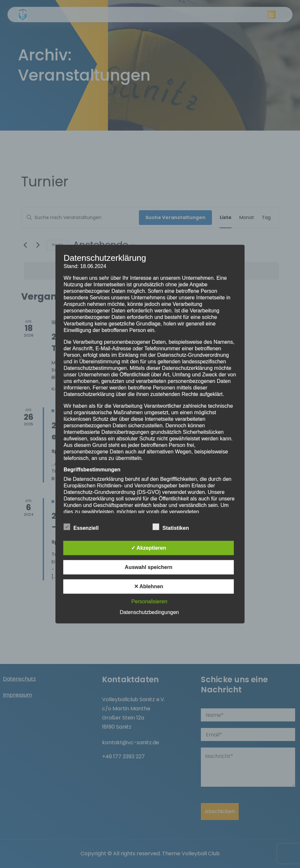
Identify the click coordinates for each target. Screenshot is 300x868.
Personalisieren (149, 601)
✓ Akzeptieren (149, 548)
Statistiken (171, 527)
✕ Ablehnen (149, 586)
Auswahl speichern (149, 567)
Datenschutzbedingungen (149, 612)
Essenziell (81, 527)
